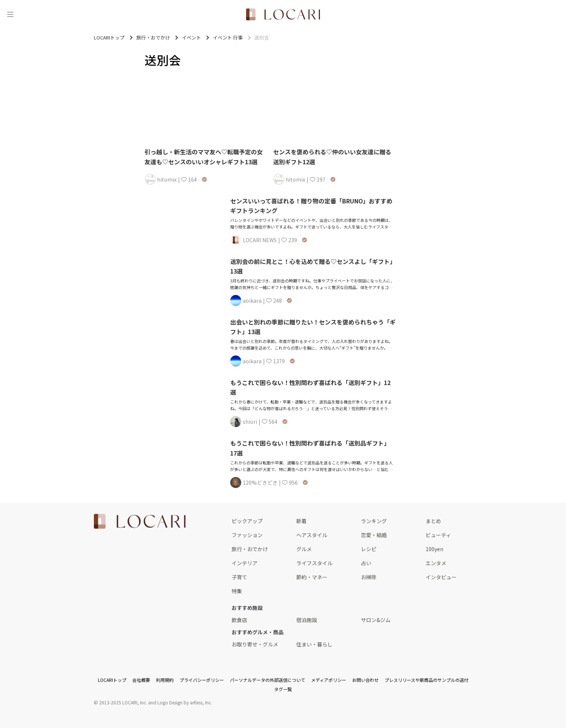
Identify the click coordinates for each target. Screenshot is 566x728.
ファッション (247, 535)
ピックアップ (247, 521)
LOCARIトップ (112, 680)
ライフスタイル (314, 563)
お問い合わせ (365, 680)
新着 (301, 521)
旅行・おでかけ (250, 549)
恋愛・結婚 (374, 535)
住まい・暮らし (314, 644)
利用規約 (165, 680)
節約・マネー (312, 577)
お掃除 (369, 577)
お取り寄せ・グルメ (255, 644)
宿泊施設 (307, 620)
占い (366, 563)
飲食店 (239, 620)
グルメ (304, 549)
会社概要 (141, 680)
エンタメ (436, 563)
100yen (434, 549)
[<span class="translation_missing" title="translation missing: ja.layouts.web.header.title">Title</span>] (283, 14)
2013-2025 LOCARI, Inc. (123, 702)
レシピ (369, 549)
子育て (239, 577)
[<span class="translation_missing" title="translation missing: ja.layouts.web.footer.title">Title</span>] (140, 521)
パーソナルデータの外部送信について (267, 680)
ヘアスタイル (312, 535)
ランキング (374, 521)
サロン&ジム (376, 620)
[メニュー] (10, 14)
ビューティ (438, 535)
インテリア (245, 563)
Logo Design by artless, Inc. (185, 702)
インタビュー (441, 577)
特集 (237, 591)
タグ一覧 (283, 689)
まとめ (433, 521)
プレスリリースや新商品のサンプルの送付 (427, 680)
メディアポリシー (329, 680)
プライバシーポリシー (202, 680)
